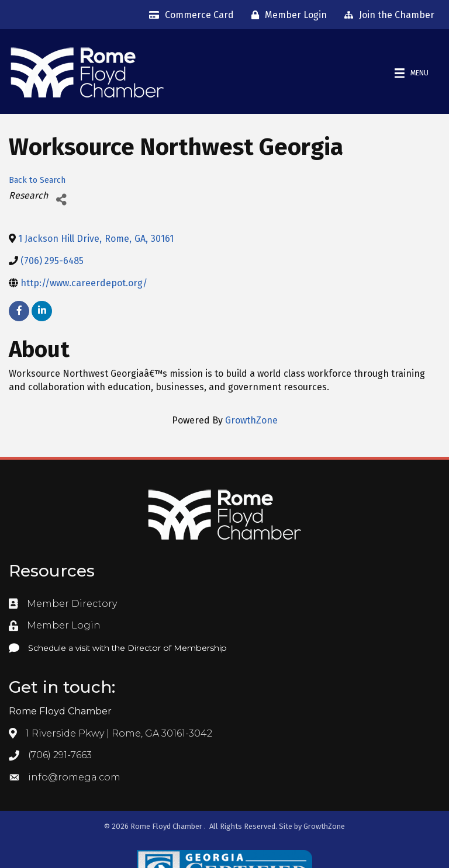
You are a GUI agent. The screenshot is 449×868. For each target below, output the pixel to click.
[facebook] (19, 311)
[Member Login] (286, 15)
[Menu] (412, 73)
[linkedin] (42, 311)
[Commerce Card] (189, 15)
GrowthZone (251, 420)
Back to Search (37, 180)
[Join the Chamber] (386, 15)
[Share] (61, 200)
